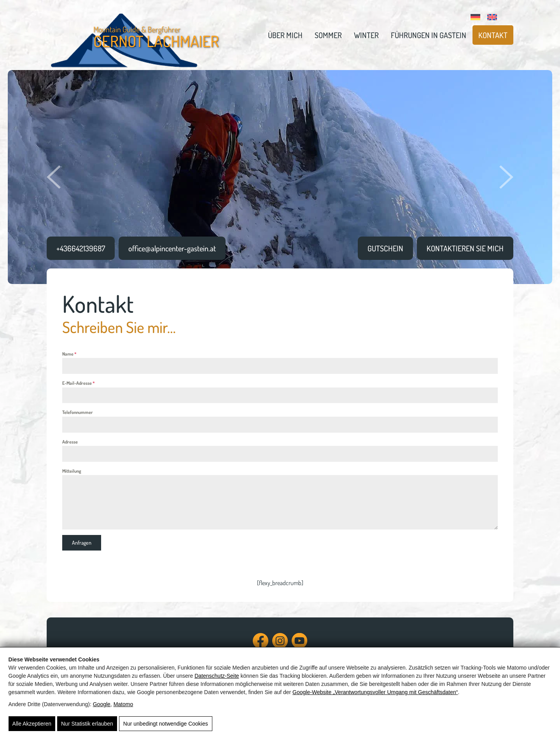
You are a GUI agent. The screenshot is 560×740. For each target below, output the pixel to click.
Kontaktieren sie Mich (465, 248)
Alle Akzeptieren (32, 724)
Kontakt (493, 35)
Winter (366, 35)
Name (69, 354)
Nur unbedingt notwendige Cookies (166, 724)
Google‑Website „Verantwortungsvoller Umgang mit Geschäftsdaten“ (375, 692)
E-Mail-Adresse (79, 383)
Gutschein (385, 248)
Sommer (328, 35)
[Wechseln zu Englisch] (493, 16)
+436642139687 (81, 248)
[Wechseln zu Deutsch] (476, 16)
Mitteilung (72, 471)
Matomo (123, 704)
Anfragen (82, 543)
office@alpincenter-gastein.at (172, 248)
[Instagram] (280, 645)
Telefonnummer (78, 412)
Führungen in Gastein (429, 35)
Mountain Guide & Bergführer (156, 37)
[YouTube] (299, 645)
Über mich (285, 35)
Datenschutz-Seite (217, 676)
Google (102, 704)
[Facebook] (261, 645)
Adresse (70, 442)
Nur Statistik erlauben (87, 724)
